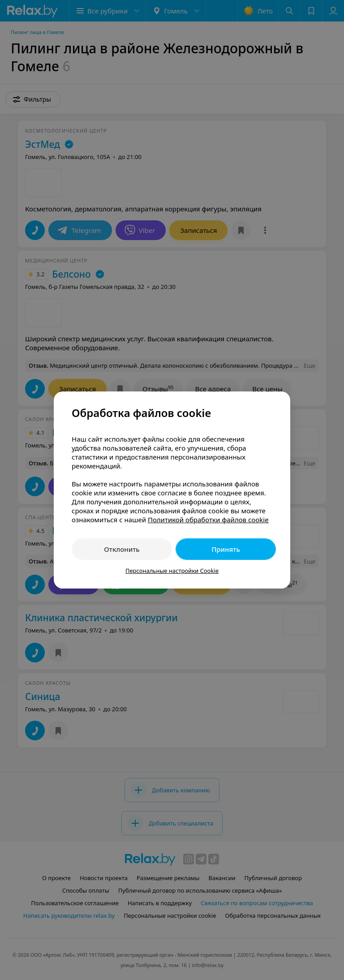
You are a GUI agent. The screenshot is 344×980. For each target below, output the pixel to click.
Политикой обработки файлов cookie (208, 520)
